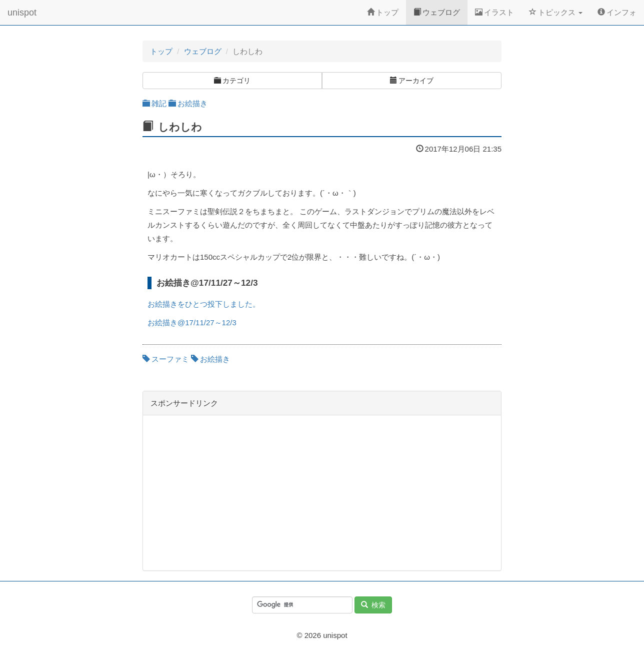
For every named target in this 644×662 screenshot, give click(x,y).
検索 (373, 605)
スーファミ (166, 359)
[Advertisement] (322, 493)
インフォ (617, 12)
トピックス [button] (556, 12)
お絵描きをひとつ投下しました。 (204, 304)
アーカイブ (412, 81)
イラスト (494, 12)
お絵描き (188, 103)
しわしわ (180, 127)
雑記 (154, 103)
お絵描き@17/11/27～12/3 (192, 322)
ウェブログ (437, 12)
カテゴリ (232, 81)
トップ (383, 12)
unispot (22, 13)
